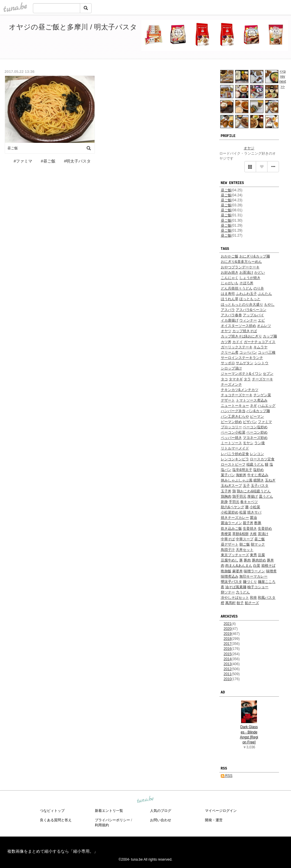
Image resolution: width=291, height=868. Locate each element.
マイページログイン (221, 811)
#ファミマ (23, 161)
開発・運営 (214, 820)
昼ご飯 (226, 190)
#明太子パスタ (78, 161)
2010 (228, 679)
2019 (228, 634)
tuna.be (145, 800)
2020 (228, 629)
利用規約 (102, 825)
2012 (228, 669)
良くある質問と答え (56, 820)
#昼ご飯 (48, 161)
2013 (228, 664)
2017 (228, 644)
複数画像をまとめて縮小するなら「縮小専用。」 (53, 851)
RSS (227, 776)
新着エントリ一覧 (109, 811)
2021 (228, 624)
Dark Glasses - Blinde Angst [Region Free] (249, 734)
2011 (228, 674)
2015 (228, 654)
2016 (228, 649)
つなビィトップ (52, 811)
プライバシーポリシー (112, 820)
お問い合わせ (161, 820)
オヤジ (249, 148)
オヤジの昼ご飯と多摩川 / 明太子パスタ (73, 27)
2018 (228, 639)
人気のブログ (161, 811)
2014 (228, 659)
